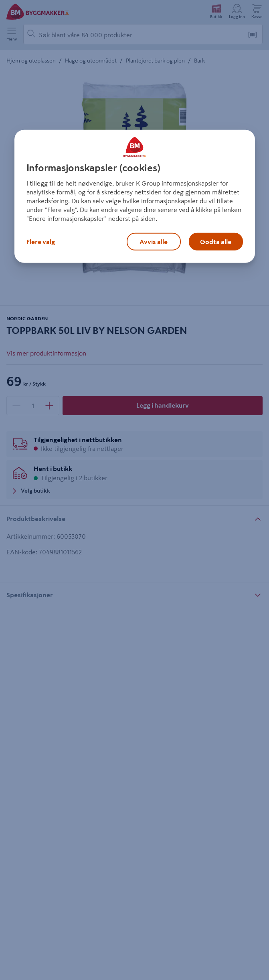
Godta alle (216, 242)
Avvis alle (154, 242)
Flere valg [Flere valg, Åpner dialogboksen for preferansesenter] (41, 242)
